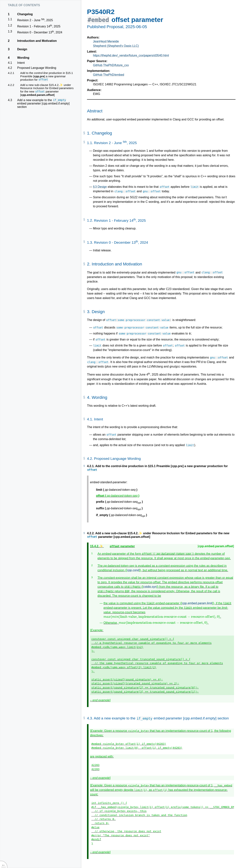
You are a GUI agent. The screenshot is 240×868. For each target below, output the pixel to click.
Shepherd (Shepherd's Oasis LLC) (116, 46)
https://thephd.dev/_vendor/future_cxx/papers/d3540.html (131, 55)
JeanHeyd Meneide (106, 41)
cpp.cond (133, 570)
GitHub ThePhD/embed (109, 75)
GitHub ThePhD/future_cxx (111, 65)
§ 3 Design (100, 187)
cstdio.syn (150, 587)
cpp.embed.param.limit (197, 603)
